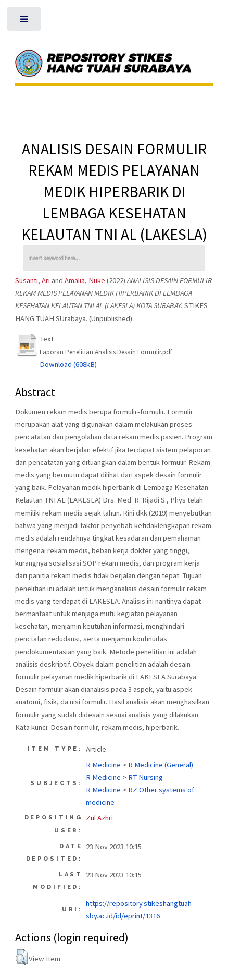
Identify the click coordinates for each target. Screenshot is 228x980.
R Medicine (103, 765)
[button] (22, 957)
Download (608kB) (68, 364)
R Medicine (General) (161, 765)
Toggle (25, 22)
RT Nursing (145, 777)
